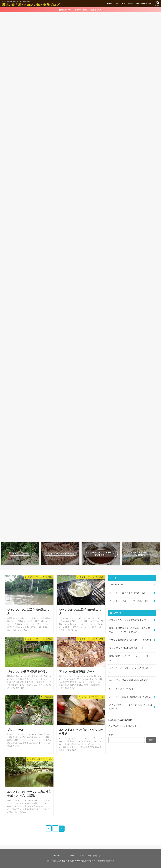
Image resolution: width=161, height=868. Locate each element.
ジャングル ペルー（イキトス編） (129, 601)
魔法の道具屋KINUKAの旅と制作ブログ (31, 5)
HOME (110, 4)
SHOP (131, 4)
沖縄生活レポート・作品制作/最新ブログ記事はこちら (80, 10)
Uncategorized (118, 585)
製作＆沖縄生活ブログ (144, 4)
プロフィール (120, 4)
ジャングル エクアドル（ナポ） (127, 593)
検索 (111, 735)
